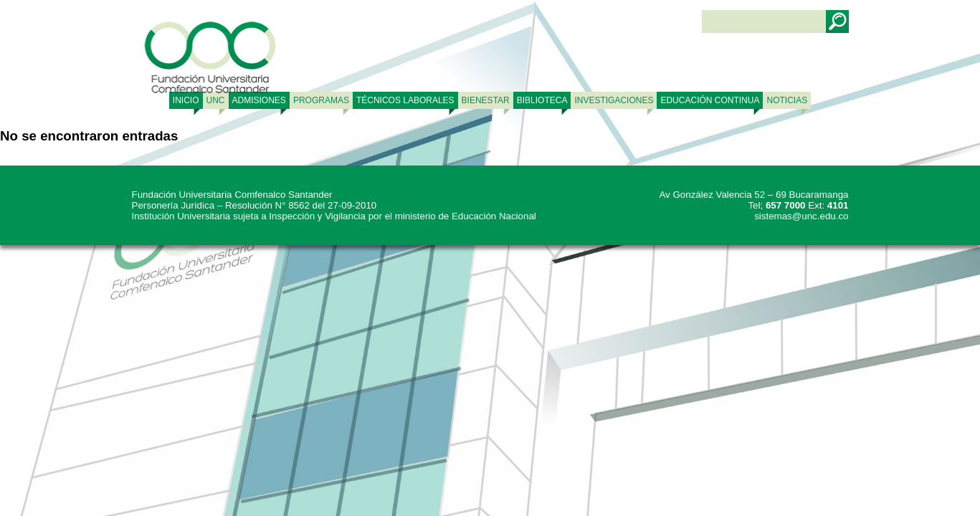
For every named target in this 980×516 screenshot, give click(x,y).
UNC (216, 100)
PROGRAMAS (321, 100)
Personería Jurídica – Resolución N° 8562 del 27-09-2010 (254, 205)
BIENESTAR (486, 100)
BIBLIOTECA (542, 100)
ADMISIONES (259, 100)
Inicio (186, 100)
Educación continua (710, 100)
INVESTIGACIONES (614, 100)
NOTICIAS (787, 100)
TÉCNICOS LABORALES (405, 100)
